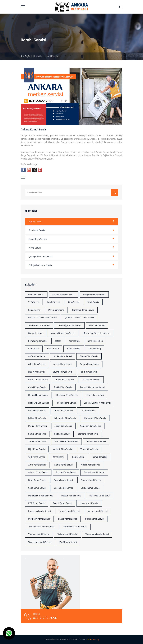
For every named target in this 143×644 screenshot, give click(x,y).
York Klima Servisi (36, 457)
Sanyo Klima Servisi (37, 434)
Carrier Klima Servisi (91, 379)
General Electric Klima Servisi (97, 403)
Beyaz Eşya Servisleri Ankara (97, 333)
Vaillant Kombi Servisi (67, 534)
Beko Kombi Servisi (37, 480)
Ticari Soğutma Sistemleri (70, 325)
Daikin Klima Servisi (63, 387)
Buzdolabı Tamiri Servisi (83, 310)
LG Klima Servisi (88, 410)
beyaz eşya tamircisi (38, 341)
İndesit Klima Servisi (63, 410)
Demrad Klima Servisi (38, 395)
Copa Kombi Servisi (37, 488)
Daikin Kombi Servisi (63, 488)
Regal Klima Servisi (63, 426)
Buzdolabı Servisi (37, 230)
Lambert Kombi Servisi (69, 511)
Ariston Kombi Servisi (38, 472)
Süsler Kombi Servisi (95, 519)
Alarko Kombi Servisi (64, 465)
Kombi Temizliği (100, 457)
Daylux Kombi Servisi (90, 488)
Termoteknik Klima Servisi (66, 441)
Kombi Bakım (78, 457)
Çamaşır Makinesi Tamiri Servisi (79, 318)
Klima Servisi (35, 248)
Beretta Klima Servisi (38, 379)
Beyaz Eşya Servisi (38, 239)
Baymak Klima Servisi (63, 372)
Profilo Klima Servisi (38, 426)
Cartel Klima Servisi (37, 387)
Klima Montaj (95, 349)
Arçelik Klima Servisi (63, 364)
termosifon (74, 341)
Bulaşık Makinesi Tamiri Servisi (42, 318)
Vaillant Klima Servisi (63, 449)
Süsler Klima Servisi (37, 441)
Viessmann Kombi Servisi (97, 534)
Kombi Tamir (58, 457)
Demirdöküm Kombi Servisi (41, 496)
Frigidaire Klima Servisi (39, 403)
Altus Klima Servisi (37, 364)
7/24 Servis (34, 302)
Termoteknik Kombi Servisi (75, 527)
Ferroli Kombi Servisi (63, 503)
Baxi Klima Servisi (36, 372)
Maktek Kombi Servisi (98, 511)
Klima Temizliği (74, 349)
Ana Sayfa (25, 56)
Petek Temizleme (56, 310)
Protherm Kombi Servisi (39, 519)
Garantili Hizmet (36, 333)
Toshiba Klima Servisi (96, 441)
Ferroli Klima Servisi (95, 395)
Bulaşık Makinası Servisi (94, 294)
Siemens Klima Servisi (88, 434)
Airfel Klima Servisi (37, 356)
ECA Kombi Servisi (37, 503)
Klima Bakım (53, 349)
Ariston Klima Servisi (89, 364)
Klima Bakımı (34, 310)
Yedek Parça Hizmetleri (39, 325)
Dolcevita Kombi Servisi (100, 496)
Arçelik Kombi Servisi (91, 465)
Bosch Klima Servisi (65, 379)
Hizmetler (38, 56)
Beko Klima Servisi (89, 372)
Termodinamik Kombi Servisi (41, 527)
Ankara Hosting (92, 640)
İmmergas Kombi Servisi (40, 511)
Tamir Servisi (93, 302)
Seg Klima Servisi (62, 434)
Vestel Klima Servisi (89, 449)
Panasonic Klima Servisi (95, 418)
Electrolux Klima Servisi (67, 395)
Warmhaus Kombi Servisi (40, 542)
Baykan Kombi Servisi (66, 472)
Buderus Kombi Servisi (91, 480)
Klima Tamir (34, 349)
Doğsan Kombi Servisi (71, 496)
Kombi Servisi (35, 222)
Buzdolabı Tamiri (97, 325)
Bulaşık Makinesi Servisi (40, 265)
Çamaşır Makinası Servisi (64, 294)
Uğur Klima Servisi (37, 449)
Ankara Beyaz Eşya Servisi (63, 333)
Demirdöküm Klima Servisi (92, 387)
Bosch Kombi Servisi (63, 480)
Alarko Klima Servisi (63, 356)
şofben (58, 341)
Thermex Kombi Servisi (39, 534)
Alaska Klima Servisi (89, 356)
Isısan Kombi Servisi (89, 503)
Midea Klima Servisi (37, 418)
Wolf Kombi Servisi (68, 542)
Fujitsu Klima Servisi (66, 403)
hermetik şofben (95, 341)
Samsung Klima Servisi (91, 426)
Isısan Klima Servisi (37, 410)
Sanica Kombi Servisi (68, 519)
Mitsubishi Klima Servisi (65, 418)
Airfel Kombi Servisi (37, 465)
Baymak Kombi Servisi (94, 472)
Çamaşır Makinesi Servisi (41, 256)
